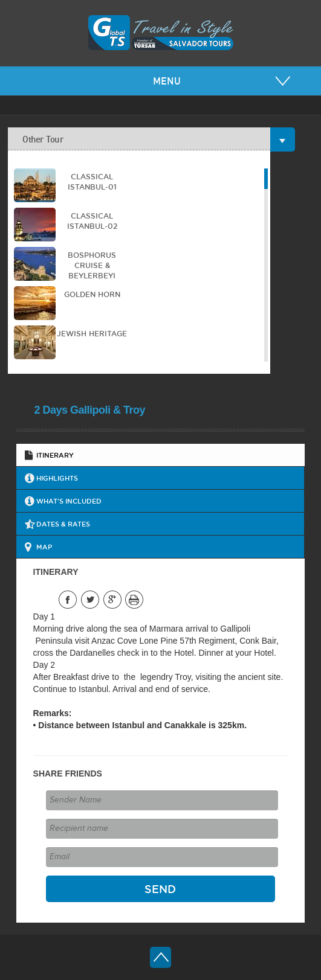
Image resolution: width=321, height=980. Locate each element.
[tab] (161, 455)
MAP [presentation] (44, 547)
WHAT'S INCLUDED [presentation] (69, 501)
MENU (167, 81)
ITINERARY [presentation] (55, 455)
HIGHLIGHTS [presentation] (57, 478)
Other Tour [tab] (146, 139)
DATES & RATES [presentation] (63, 524)
